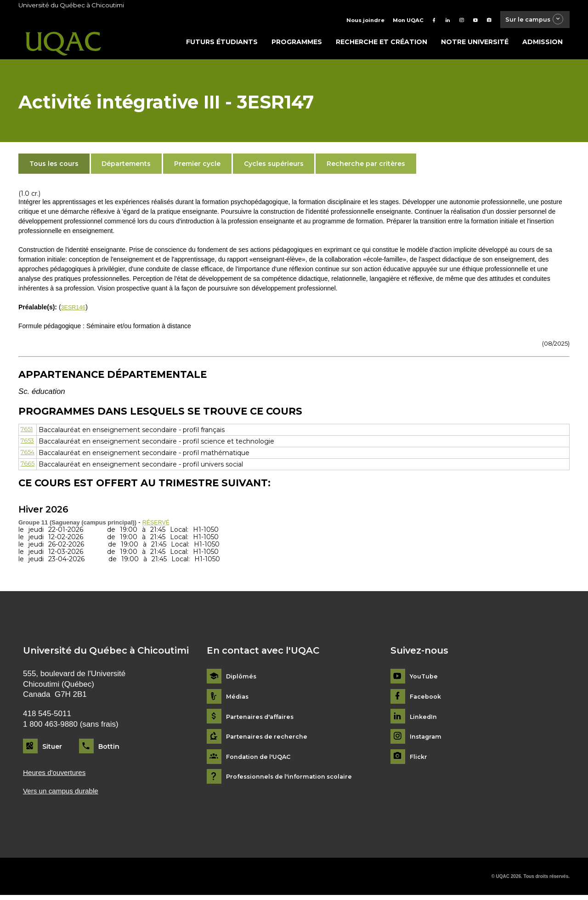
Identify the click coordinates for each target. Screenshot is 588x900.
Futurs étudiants (222, 45)
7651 (28, 432)
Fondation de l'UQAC (262, 760)
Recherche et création (382, 45)
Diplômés (242, 679)
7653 (28, 444)
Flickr (419, 760)
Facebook (427, 699)
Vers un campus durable (65, 795)
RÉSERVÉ (158, 524)
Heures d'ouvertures (58, 776)
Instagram (427, 739)
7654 (28, 456)
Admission (543, 45)
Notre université (475, 45)
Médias (238, 699)
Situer (52, 749)
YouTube (425, 679)
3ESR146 (75, 310)
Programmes (297, 45)
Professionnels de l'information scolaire (295, 779)
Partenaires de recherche (270, 739)
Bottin (109, 749)
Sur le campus (530, 20)
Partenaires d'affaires (263, 720)
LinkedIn (425, 720)
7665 (28, 467)
